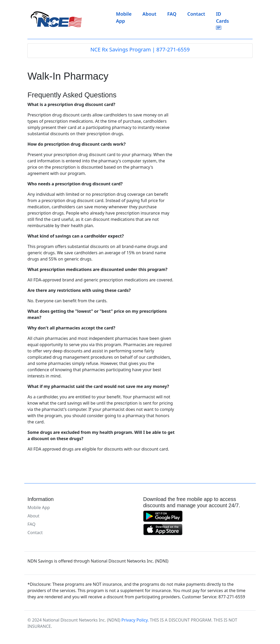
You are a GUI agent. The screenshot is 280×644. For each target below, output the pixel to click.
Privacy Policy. (135, 620)
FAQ (172, 14)
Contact (196, 14)
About (149, 14)
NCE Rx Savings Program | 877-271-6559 (140, 49)
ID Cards (223, 20)
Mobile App (124, 17)
